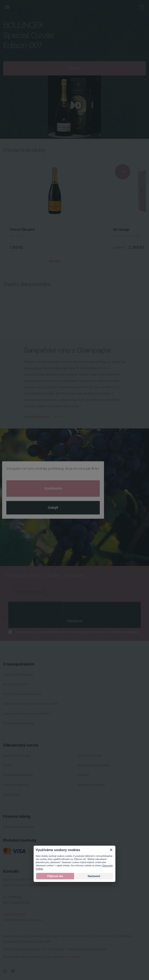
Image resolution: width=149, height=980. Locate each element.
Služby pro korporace (19, 827)
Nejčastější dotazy (17, 756)
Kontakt (84, 775)
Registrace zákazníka (94, 765)
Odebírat (74, 621)
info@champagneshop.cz (23, 920)
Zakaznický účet (90, 756)
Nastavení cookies (91, 785)
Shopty (47, 957)
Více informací (37, 417)
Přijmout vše (55, 876)
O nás (7, 765)
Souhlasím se (77, 632)
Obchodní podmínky (18, 775)
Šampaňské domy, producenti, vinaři (30, 704)
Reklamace (12, 795)
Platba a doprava (16, 785)
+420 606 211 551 (15, 914)
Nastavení (94, 876)
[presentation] (35, 608)
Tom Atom (72, 957)
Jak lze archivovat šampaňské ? (27, 714)
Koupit (74, 68)
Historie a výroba (16, 684)
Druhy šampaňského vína (22, 694)
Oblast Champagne (18, 675)
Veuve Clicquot (22, 230)
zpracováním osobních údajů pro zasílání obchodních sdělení (88, 632)
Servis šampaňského (19, 723)
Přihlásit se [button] (132, 7)
